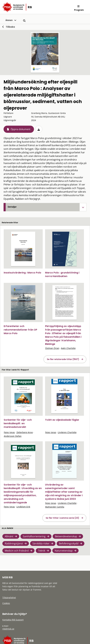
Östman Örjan (52, 348)
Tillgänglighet (9, 598)
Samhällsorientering (34, 536)
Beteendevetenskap (66, 536)
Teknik (42, 551)
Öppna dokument (21, 129)
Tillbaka (10, 27)
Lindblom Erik (23, 507)
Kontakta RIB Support (13, 620)
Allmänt (9, 536)
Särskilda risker (41, 543)
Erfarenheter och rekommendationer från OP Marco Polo (20, 330)
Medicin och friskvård (17, 551)
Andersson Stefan (13, 436)
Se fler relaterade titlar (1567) (63, 359)
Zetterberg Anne (25, 432)
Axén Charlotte (68, 348)
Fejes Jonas (9, 432)
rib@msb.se (8, 629)
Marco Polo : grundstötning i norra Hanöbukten (62, 274)
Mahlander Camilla (55, 507)
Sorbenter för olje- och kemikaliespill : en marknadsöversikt (18, 423)
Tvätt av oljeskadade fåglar (62, 420)
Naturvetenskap (64, 551)
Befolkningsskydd (69, 543)
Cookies (6, 603)
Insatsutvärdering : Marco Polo (22, 273)
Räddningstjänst (14, 543)
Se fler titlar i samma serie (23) (62, 518)
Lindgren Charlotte (67, 432)
